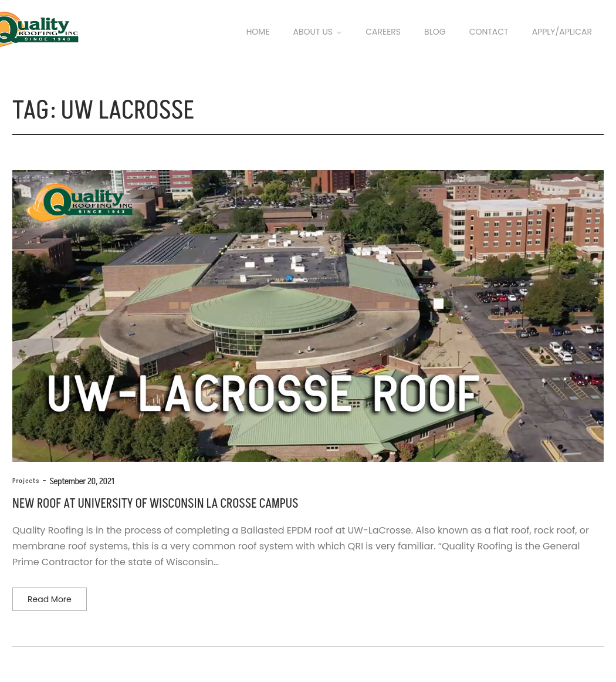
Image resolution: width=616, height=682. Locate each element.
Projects (26, 481)
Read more (50, 599)
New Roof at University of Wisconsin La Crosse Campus (155, 504)
